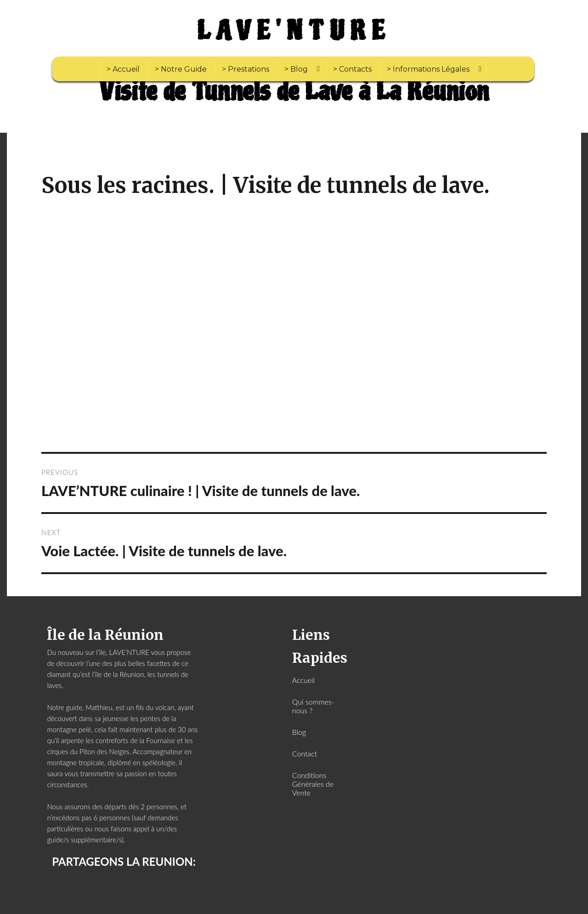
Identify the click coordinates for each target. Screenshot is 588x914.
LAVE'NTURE (294, 31)
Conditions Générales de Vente (313, 784)
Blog (299, 732)
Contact (305, 753)
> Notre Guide (181, 69)
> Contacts (352, 69)
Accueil (303, 680)
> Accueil (123, 69)
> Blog (296, 69)
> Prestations (246, 69)
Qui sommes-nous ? (313, 706)
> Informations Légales (428, 69)
